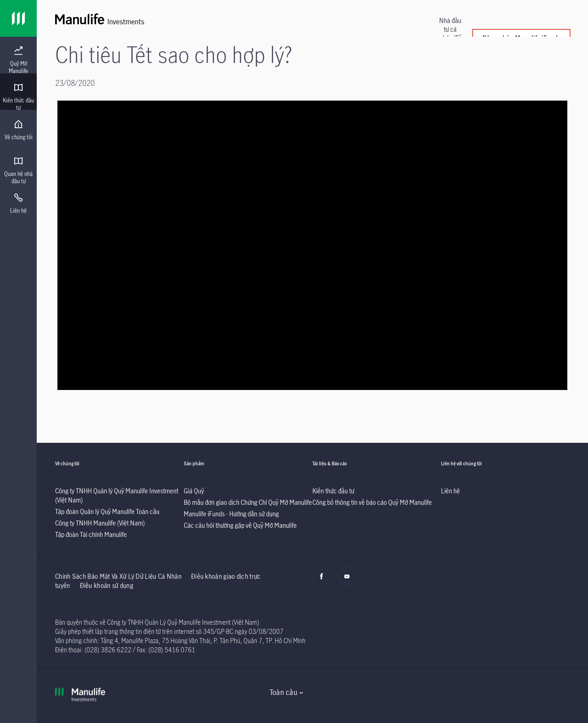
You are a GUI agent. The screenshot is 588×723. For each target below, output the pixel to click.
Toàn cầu (283, 692)
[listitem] (107, 511)
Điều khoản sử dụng (107, 585)
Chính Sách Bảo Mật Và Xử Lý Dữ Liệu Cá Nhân (118, 576)
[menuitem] (18, 60)
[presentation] (18, 55)
